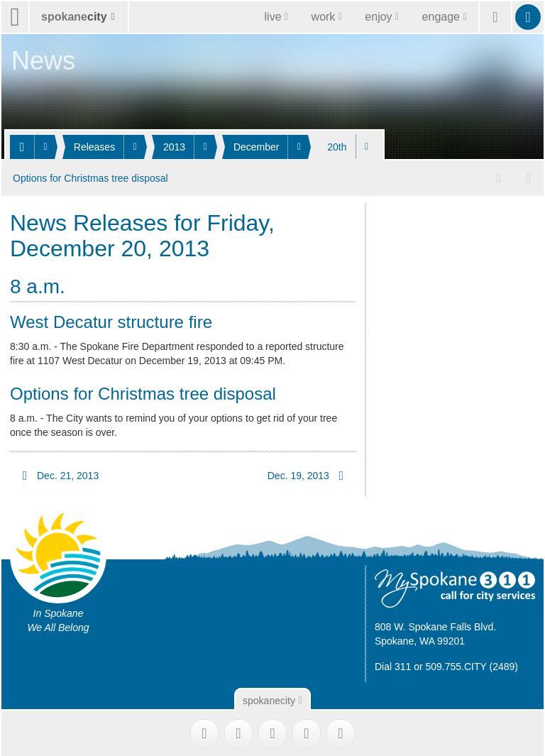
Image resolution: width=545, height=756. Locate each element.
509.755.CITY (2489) (472, 664)
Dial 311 (393, 664)
